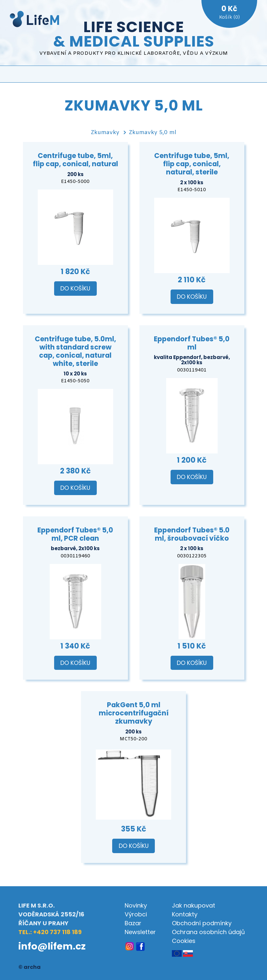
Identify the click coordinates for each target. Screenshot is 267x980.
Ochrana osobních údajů (208, 932)
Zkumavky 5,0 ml (153, 133)
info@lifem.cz (52, 946)
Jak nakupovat (194, 905)
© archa (30, 967)
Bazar (133, 923)
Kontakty (185, 914)
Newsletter (140, 932)
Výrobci (136, 914)
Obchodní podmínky (202, 923)
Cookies (184, 941)
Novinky (136, 905)
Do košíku (75, 289)
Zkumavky (105, 133)
